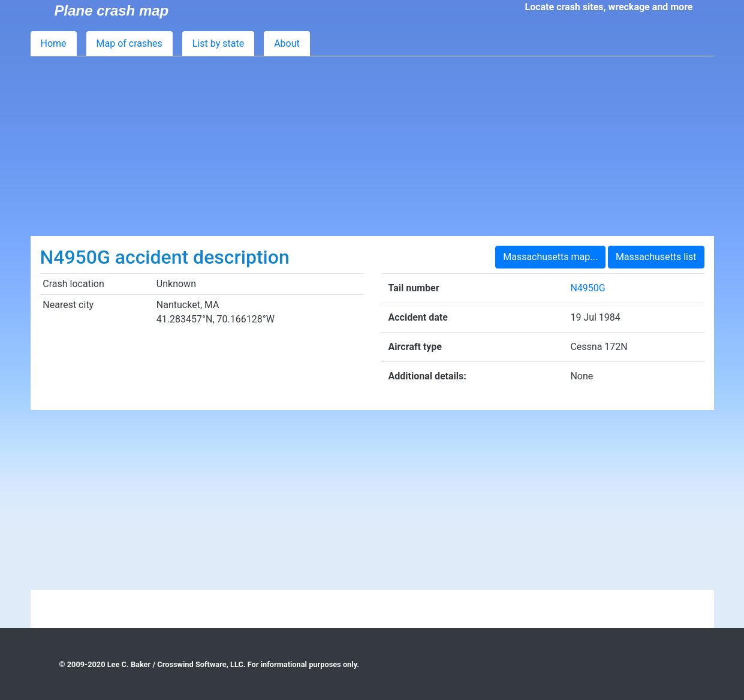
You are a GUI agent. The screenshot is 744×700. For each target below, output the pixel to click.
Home (54, 43)
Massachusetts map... (550, 257)
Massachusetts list (656, 257)
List (218, 43)
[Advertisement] (372, 146)
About (287, 43)
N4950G (588, 288)
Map (129, 43)
